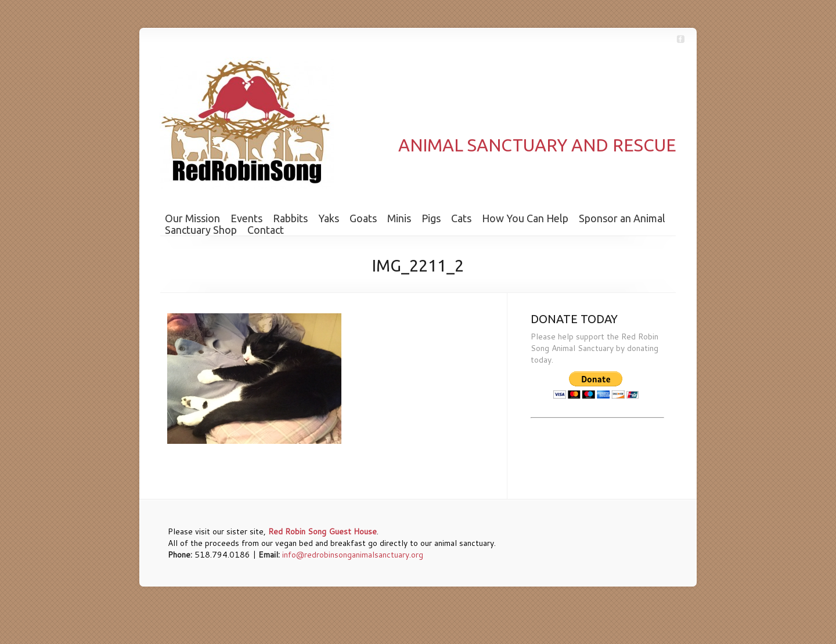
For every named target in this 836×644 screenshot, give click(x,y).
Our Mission (192, 218)
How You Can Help (525, 218)
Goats (363, 218)
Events (246, 218)
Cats (461, 218)
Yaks (329, 218)
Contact (266, 230)
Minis (399, 218)
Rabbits (290, 218)
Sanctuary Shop (201, 230)
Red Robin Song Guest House (322, 531)
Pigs (431, 218)
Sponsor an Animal (622, 218)
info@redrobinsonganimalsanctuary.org (353, 555)
